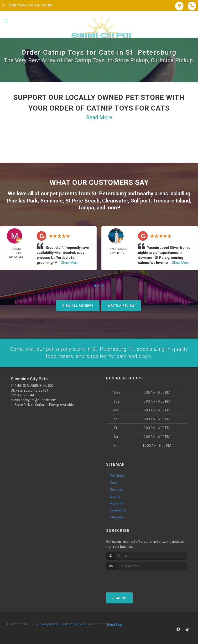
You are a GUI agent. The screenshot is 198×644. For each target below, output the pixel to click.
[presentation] (132, 579)
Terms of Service (73, 624)
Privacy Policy (48, 624)
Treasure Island (171, 200)
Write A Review (121, 305)
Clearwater (115, 200)
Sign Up (119, 598)
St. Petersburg (109, 193)
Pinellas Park (22, 200)
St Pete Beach (82, 200)
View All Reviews (78, 305)
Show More (70, 262)
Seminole (52, 200)
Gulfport (140, 200)
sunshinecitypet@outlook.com (34, 400)
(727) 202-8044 (22, 395)
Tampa (86, 207)
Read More (99, 117)
